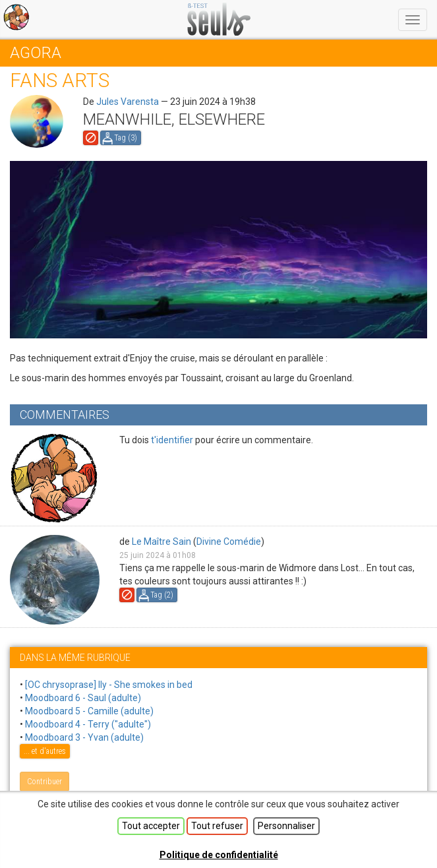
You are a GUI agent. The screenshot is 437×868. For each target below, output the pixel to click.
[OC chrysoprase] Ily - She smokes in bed (109, 685)
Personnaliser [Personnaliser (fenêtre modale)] (286, 826)
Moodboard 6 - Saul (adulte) (83, 698)
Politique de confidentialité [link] (219, 855)
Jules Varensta (128, 102)
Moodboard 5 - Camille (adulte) (89, 711)
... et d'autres (45, 751)
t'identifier (172, 440)
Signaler (91, 138)
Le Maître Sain (161, 542)
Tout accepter (151, 826)
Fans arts (60, 80)
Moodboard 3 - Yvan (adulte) (84, 737)
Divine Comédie (229, 542)
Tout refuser (217, 826)
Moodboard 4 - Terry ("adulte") (88, 724)
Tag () (126, 138)
